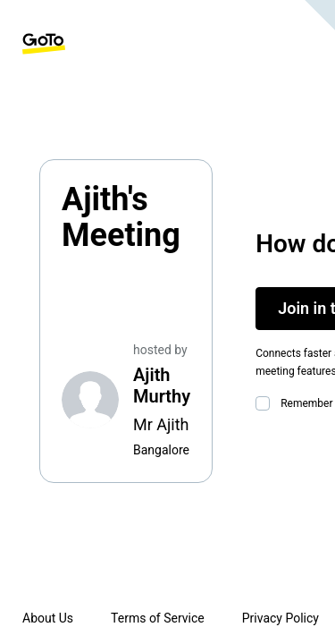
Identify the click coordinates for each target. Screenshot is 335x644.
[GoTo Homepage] (44, 44)
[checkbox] (266, 403)
